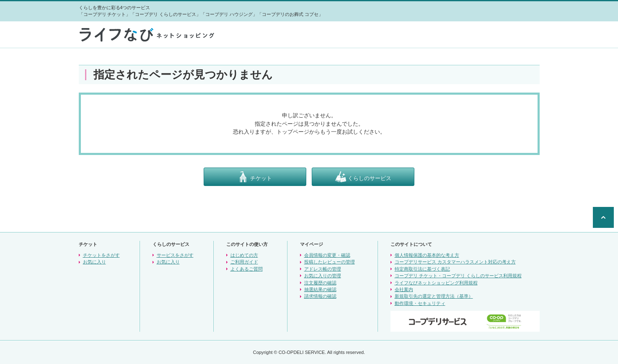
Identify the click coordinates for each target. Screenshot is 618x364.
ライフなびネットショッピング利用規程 (436, 283)
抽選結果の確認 (320, 289)
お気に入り (94, 262)
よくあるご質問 (247, 269)
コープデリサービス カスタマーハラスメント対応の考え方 (455, 262)
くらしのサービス (363, 177)
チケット (255, 177)
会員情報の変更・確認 (327, 255)
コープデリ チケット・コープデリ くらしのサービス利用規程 (458, 276)
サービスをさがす (175, 255)
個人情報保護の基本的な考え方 (427, 255)
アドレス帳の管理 (323, 269)
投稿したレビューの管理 (330, 262)
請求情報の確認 (320, 296)
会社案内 (404, 289)
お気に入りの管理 (323, 276)
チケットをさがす (101, 255)
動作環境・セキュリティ (420, 303)
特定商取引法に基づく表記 (422, 269)
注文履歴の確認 (320, 283)
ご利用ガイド (244, 262)
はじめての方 (244, 255)
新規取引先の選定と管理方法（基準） (434, 296)
